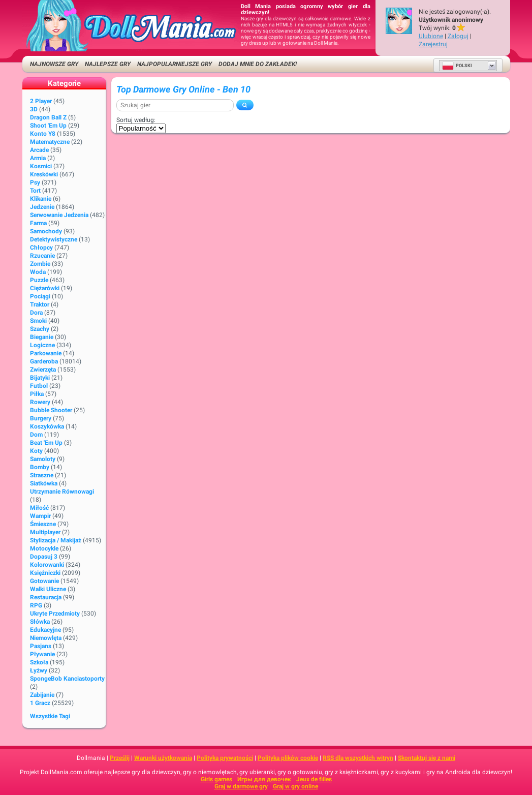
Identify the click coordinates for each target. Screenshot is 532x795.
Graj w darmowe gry (241, 786)
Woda (38, 272)
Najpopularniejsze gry (175, 64)
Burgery (41, 418)
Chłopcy (41, 248)
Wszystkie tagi (50, 716)
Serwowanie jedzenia (59, 215)
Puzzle (39, 280)
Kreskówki (44, 174)
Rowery (40, 402)
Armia (38, 158)
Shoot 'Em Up (48, 126)
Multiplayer (45, 532)
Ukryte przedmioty (55, 614)
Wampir (40, 516)
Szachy (40, 329)
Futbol (39, 386)
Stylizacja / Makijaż (56, 540)
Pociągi (40, 296)
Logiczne (42, 345)
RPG (36, 605)
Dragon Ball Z (48, 117)
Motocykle (44, 548)
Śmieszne (43, 524)
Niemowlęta (46, 638)
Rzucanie (42, 256)
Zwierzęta (43, 370)
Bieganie (42, 337)
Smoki (38, 321)
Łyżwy (39, 670)
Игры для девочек (264, 779)
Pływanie (42, 654)
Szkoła (39, 662)
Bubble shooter (51, 410)
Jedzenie (42, 207)
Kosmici (41, 166)
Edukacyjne (45, 630)
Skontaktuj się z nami (427, 758)
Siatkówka (44, 483)
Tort (35, 191)
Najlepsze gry (108, 64)
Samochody (46, 231)
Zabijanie (42, 695)
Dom (36, 435)
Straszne (42, 475)
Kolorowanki (47, 565)
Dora (36, 313)
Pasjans (41, 646)
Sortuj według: (136, 120)
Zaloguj (458, 36)
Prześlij (120, 758)
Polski (457, 66)
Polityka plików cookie (288, 758)
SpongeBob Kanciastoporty (67, 679)
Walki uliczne (48, 589)
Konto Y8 (43, 134)
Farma (38, 223)
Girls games (216, 779)
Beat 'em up (46, 443)
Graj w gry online (295, 786)
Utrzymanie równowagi (62, 492)
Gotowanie (44, 581)
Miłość (39, 508)
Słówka (40, 622)
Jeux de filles (314, 779)
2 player (41, 101)
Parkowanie (46, 353)
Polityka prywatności (225, 758)
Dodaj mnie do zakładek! (258, 64)
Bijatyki (40, 378)
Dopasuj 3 (44, 557)
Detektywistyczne (54, 239)
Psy (35, 182)
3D (34, 109)
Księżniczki (45, 573)
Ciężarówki (45, 288)
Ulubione (431, 36)
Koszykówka (47, 426)
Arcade (39, 150)
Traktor (40, 304)
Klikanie (41, 199)
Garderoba (44, 361)
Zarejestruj (433, 44)
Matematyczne (50, 142)
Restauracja (46, 597)
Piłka (37, 394)
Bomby (40, 467)
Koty (36, 451)
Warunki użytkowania (163, 758)
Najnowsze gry (54, 64)
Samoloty (43, 459)
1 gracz (40, 703)
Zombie (40, 264)
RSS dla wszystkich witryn (358, 758)
